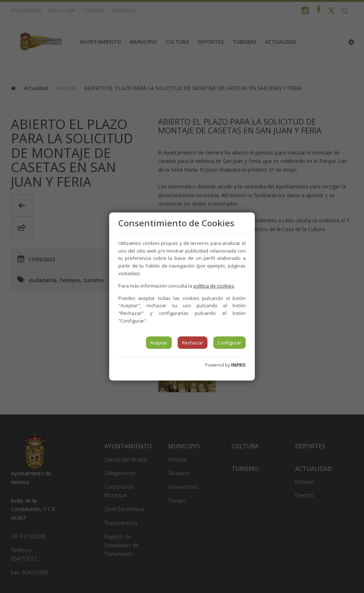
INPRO (238, 365)
